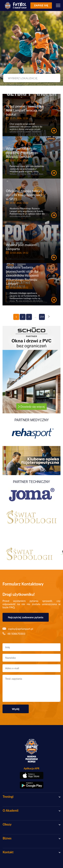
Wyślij (16, 709)
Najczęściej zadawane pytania (26, 617)
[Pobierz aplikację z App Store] (32, 775)
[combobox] (31, 78)
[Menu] (58, 5)
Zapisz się (41, 5)
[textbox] (31, 78)
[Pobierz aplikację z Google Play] (32, 785)
